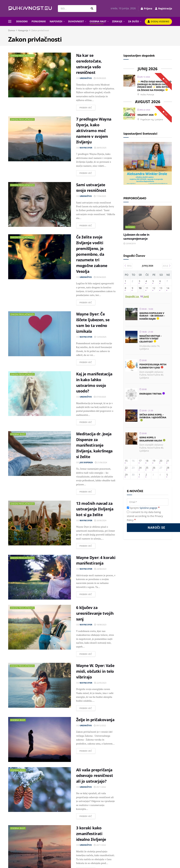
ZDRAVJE (117, 21)
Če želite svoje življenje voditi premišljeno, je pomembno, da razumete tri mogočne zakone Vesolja (92, 254)
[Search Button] (93, 9)
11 (147, 288)
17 (140, 461)
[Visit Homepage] (30, 8)
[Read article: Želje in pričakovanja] (40, 739)
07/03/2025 (100, 397)
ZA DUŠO (133, 21)
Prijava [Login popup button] (146, 8)
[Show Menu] (10, 21)
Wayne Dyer (86, 148)
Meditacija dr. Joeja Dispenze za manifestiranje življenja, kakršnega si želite (94, 445)
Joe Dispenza (86, 462)
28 (168, 468)
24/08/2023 (100, 569)
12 (154, 288)
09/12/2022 (100, 725)
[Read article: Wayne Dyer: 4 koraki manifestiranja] (40, 577)
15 (126, 461)
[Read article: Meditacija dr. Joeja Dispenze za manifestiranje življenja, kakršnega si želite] (40, 454)
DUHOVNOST (76, 21)
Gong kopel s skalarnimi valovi (151, 439)
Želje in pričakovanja (95, 720)
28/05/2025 (100, 148)
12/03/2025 (100, 337)
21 (168, 461)
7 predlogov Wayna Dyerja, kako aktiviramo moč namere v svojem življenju (94, 130)
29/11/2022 (100, 787)
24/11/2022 (100, 845)
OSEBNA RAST (98, 21)
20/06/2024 (100, 520)
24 (140, 468)
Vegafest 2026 (145, 115)
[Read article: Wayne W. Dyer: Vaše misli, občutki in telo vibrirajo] (40, 685)
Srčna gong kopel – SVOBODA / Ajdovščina (153, 416)
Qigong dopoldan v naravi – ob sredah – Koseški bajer (152, 316)
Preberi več (87, 107)
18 (147, 461)
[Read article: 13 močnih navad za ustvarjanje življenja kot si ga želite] (40, 523)
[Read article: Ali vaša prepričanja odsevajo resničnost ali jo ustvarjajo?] (40, 790)
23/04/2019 (129, 243)
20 (161, 461)
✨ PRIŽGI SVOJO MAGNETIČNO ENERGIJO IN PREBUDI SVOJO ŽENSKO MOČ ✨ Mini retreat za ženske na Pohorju (155, 86)
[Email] (148, 502)
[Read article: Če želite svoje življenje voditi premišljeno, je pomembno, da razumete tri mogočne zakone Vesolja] (40, 257)
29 (126, 475)
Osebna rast (18, 434)
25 (147, 468)
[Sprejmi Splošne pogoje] (128, 508)
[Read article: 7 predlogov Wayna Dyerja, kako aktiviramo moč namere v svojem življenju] (40, 139)
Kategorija (23, 30)
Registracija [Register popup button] (164, 8)
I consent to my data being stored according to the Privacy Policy (145, 516)
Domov (12, 30)
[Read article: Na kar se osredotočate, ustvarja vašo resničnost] (40, 75)
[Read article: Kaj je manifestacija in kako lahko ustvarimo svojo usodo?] (40, 394)
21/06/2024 (101, 462)
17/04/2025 (100, 196)
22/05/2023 (100, 683)
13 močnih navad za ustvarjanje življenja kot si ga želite (95, 509)
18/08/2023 (100, 625)
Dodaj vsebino (158, 22)
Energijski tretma (150, 394)
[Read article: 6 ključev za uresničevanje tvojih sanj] (40, 627)
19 (154, 461)
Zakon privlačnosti (40, 30)
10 (140, 288)
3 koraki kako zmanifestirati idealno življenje (91, 834)
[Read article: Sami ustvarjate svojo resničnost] (40, 204)
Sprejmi (143, 508)
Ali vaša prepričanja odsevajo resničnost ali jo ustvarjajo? (95, 776)
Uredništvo (86, 78)
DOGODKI (22, 21)
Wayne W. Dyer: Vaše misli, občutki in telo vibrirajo (95, 671)
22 (126, 468)
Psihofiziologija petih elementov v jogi (153, 366)
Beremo (130, 227)
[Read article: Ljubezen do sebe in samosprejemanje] (148, 218)
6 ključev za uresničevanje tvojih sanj (95, 613)
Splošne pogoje (148, 508)
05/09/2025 (100, 78)
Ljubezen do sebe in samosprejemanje (136, 237)
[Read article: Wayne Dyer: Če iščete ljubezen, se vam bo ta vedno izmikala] (40, 334)
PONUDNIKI (39, 21)
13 (161, 288)
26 (154, 468)
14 (168, 288)
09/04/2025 (100, 277)
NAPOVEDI (56, 21)
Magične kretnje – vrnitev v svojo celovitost (151, 339)
